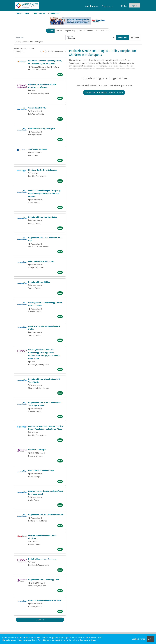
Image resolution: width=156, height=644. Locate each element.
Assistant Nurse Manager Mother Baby (45, 600)
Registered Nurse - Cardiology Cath (44, 580)
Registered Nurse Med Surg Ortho (43, 217)
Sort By (18, 52)
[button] (135, 37)
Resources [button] (54, 13)
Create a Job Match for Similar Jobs (104, 92)
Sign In (135, 5)
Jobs (27, 13)
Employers (107, 6)
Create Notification (56, 52)
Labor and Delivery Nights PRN (41, 261)
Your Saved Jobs (102, 31)
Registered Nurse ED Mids (39, 282)
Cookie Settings (138, 639)
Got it (150, 639)
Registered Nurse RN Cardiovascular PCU (46, 515)
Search (50, 31)
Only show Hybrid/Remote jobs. (30, 42)
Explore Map (70, 31)
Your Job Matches (86, 31)
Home (19, 13)
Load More (40, 620)
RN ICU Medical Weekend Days (41, 470)
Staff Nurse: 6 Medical (37, 149)
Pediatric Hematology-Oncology (42, 559)
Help (124, 6)
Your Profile (39, 13)
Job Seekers (92, 6)
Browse (59, 31)
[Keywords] (40, 37)
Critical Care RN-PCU (37, 108)
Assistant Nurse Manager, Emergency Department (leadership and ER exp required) (44, 193)
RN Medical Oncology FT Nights (42, 128)
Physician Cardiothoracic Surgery (42, 170)
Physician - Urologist (37, 450)
